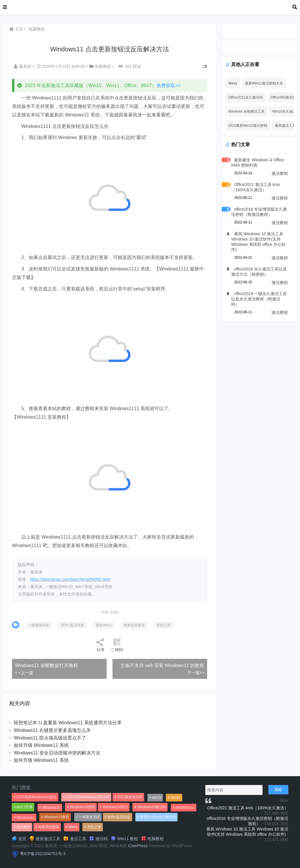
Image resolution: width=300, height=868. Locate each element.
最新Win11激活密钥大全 (264, 83)
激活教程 (280, 173)
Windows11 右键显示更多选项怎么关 (52, 730)
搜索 (278, 790)
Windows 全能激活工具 (246, 111)
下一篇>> (196, 673)
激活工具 (75, 839)
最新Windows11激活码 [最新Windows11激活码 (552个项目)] (158, 817)
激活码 (98, 839)
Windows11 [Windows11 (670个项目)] (25, 818)
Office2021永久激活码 (246, 97)
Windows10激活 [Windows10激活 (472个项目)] (115, 807)
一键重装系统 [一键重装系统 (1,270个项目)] (89, 817)
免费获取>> (169, 86)
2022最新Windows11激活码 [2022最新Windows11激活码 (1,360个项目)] (88, 797)
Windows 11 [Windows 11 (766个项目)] (185, 808)
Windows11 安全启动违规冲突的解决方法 (57, 753)
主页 (16, 29)
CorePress (138, 846)
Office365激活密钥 (285, 97)
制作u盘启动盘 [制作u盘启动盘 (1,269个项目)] (119, 817)
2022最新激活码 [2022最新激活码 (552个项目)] (130, 797)
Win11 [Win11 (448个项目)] (175, 798)
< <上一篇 (24, 673)
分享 (100, 645)
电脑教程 (37, 29)
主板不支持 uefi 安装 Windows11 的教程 (162, 665)
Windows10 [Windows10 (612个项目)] (51, 808)
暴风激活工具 (285, 126)
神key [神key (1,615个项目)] (73, 827)
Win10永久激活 (284, 111)
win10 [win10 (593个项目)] (157, 798)
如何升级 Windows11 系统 (41, 745)
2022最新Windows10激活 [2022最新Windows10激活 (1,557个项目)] (36, 797)
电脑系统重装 (134, 625)
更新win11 (104, 625)
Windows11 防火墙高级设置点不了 (50, 738)
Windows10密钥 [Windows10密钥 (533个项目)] (82, 807)
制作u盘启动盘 (73, 625)
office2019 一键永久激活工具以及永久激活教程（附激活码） (259, 299)
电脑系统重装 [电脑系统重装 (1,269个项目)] (49, 827)
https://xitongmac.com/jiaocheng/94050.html (70, 579)
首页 (19, 839)
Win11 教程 (124, 839)
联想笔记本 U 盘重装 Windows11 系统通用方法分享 (68, 723)
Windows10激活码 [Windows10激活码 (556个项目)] (151, 807)
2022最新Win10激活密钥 (248, 126)
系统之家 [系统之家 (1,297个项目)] (94, 827)
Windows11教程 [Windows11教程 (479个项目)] (57, 817)
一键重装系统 (39, 625)
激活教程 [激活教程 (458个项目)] (23, 827)
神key (233, 83)
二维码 (117, 645)
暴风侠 (23, 66)
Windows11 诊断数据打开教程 (46, 665)
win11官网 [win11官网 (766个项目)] (24, 807)
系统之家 (163, 625)
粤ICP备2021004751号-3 (43, 854)
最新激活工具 (45, 839)
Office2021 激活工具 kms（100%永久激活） (248, 808)
